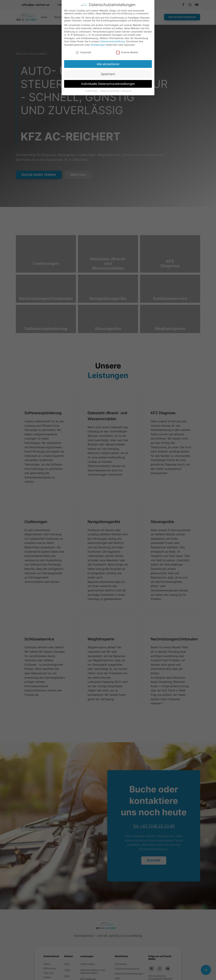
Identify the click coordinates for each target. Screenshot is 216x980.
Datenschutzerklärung (112, 41)
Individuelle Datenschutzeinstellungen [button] (108, 84)
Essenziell (83, 52)
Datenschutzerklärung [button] (110, 91)
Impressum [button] (127, 91)
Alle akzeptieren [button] (108, 64)
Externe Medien (127, 52)
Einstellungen (98, 45)
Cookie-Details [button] (92, 91)
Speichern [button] (108, 74)
